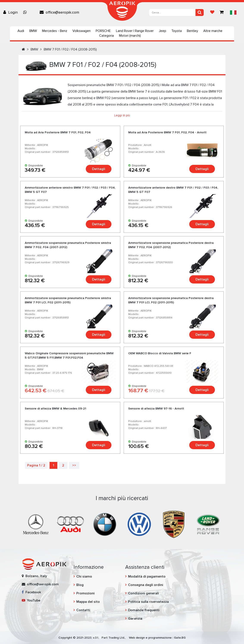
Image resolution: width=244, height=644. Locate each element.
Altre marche (213, 31)
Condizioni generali (143, 593)
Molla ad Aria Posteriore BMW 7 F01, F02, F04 (58, 132)
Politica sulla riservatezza (148, 602)
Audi (21, 31)
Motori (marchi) (130, 36)
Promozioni (85, 593)
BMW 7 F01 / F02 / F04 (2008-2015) (70, 49)
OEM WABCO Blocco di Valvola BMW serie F (160, 353)
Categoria (106, 36)
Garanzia (135, 619)
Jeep (163, 31)
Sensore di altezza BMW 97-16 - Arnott (156, 409)
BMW (33, 31)
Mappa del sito (88, 602)
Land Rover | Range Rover (135, 31)
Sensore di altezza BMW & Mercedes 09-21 (56, 409)
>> (74, 465)
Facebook (31, 592)
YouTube (31, 600)
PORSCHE (103, 31)
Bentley (192, 31)
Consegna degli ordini (146, 585)
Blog (80, 585)
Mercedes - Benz (55, 31)
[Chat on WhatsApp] (26, 12)
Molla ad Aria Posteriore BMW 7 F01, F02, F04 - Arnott (167, 132)
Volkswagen (81, 31)
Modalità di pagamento (147, 576)
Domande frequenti (144, 610)
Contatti (83, 610)
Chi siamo (84, 576)
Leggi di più (122, 115)
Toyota (177, 31)
